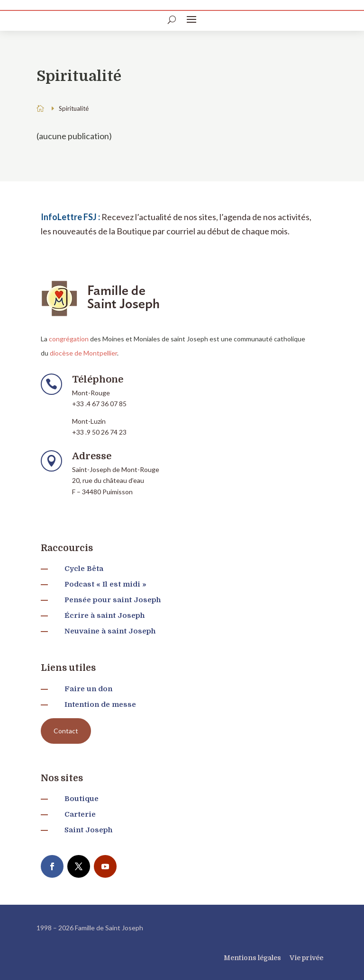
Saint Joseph (88, 830)
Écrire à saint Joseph (105, 615)
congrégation (69, 339)
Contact (66, 731)
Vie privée (306, 958)
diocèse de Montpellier (83, 353)
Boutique (82, 799)
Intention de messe (100, 704)
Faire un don (88, 689)
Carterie (80, 814)
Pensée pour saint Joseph (113, 600)
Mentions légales (252, 958)
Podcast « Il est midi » (105, 584)
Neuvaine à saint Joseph (110, 631)
